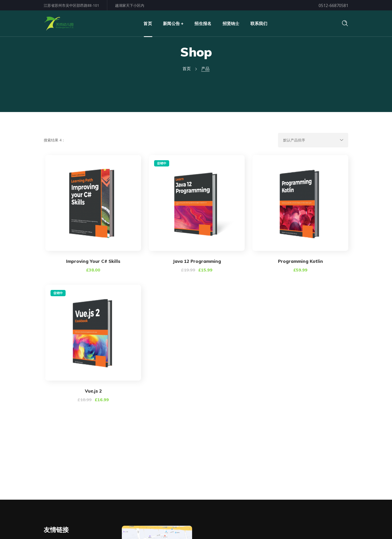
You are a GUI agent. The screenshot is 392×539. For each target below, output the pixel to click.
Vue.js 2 (93, 391)
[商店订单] (313, 140)
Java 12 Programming (197, 261)
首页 (187, 69)
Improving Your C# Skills (93, 261)
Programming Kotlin (301, 261)
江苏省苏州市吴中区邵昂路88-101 (71, 5)
